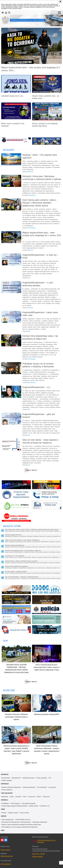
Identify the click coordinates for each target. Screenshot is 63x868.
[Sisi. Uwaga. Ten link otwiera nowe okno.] (16, 590)
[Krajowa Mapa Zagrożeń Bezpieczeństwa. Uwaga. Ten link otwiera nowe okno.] (16, 495)
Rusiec (39, 797)
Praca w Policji (24, 813)
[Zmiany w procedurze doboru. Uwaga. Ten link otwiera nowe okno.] (16, 140)
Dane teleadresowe (8, 820)
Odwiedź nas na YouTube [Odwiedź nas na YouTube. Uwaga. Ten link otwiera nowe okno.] (2, 840)
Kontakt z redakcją (5, 850)
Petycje (4, 813)
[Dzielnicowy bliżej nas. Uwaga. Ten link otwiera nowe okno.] (47, 505)
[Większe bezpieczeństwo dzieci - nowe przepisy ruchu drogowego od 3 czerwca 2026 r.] (32, 51)
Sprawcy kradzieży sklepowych (11, 787)
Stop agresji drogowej (29, 803)
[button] (59, 13)
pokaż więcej (32, 471)
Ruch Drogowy (15, 803)
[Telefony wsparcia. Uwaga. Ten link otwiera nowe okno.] (47, 485)
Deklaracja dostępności (40, 822)
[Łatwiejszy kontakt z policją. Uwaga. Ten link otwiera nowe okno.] (47, 495)
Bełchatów (5, 797)
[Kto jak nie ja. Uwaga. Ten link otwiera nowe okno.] (16, 485)
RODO (3, 830)
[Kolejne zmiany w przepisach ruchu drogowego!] (16, 116)
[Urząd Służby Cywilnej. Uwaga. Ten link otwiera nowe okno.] (16, 630)
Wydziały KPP (16, 778)
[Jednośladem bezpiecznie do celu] (16, 87)
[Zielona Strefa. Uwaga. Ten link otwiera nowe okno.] (16, 506)
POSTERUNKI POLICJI (23, 820)
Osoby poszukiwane (29, 787)
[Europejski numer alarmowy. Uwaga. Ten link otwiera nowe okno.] (16, 610)
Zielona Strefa (34, 806)
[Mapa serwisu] (6, 13)
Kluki (25, 797)
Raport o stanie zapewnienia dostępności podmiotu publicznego (21, 825)
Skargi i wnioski (13, 813)
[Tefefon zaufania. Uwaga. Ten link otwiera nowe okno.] (47, 620)
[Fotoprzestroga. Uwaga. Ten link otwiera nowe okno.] (47, 630)
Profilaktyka (5, 803)
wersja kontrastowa (6, 864)
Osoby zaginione (7, 790)
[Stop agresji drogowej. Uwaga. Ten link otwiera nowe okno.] (16, 517)
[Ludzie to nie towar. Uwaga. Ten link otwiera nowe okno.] (16, 600)
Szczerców (32, 797)
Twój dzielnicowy (7, 793)
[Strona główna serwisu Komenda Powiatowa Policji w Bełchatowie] (3, 13)
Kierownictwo (6, 778)
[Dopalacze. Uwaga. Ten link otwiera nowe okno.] (47, 600)
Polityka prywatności (38, 856)
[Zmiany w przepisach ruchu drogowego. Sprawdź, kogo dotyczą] (47, 116)
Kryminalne (5, 784)
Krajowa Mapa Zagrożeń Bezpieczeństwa (15, 806)
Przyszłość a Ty (45, 806)
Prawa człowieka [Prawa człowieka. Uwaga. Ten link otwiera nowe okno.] (42, 778)
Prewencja (4, 800)
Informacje (5, 774)
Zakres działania (7, 780)
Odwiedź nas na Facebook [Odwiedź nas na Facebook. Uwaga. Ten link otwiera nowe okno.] (6, 840)
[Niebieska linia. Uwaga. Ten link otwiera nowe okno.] (47, 590)
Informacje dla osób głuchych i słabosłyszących (16, 822)
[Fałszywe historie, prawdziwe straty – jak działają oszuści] (47, 88)
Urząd (3, 809)
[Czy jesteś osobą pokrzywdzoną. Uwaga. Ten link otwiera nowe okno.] (16, 620)
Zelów (12, 797)
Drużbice (19, 797)
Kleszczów (46, 797)
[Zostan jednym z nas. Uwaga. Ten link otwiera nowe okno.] (47, 141)
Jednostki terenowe (29, 778)
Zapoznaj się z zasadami (38, 854)
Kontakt (4, 816)
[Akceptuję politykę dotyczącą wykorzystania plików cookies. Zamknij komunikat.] (60, 2)
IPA (50, 778)
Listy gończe (52, 787)
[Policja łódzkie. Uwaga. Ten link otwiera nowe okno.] (47, 610)
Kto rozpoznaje (42, 787)
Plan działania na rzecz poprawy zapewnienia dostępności (20, 827)
